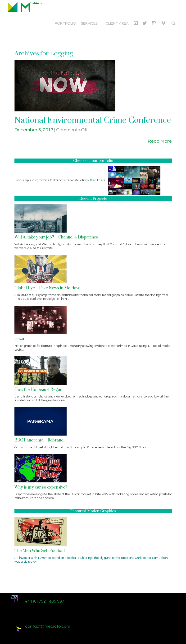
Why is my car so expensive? (41, 487)
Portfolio (65, 23)
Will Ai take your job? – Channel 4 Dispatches (56, 237)
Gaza (19, 339)
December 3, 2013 (34, 130)
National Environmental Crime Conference (93, 120)
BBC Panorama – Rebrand (39, 440)
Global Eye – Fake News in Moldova (47, 288)
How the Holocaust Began (38, 390)
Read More (160, 141)
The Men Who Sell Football (40, 551)
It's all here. (98, 180)
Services (91, 23)
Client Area (117, 23)
